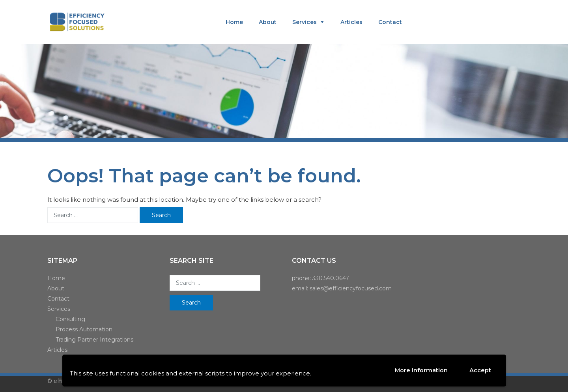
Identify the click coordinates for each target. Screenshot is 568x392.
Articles (351, 22)
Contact (390, 22)
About (268, 22)
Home (234, 22)
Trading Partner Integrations (94, 340)
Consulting (70, 319)
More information (421, 370)
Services (305, 22)
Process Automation (84, 329)
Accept (480, 371)
